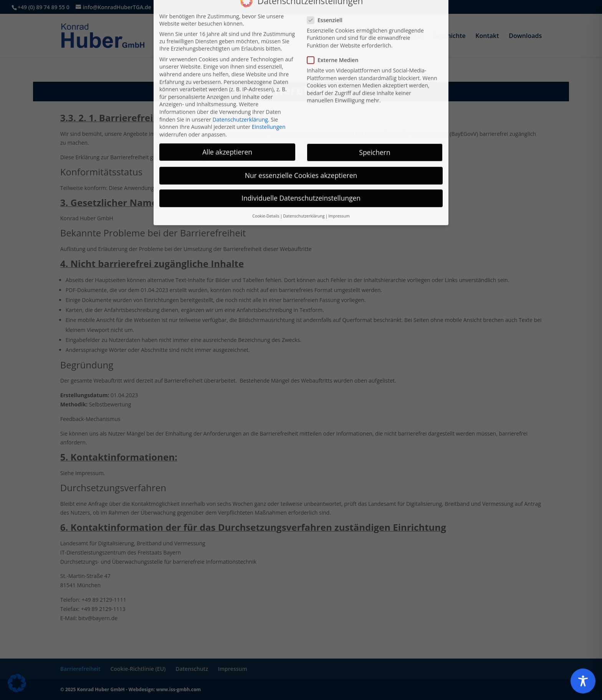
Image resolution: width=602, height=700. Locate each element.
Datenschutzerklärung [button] (304, 163)
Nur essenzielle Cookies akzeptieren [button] (301, 123)
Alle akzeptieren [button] (227, 99)
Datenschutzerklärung (240, 67)
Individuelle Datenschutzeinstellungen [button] (301, 145)
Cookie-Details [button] (266, 163)
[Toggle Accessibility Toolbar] (583, 681)
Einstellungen (269, 74)
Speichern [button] (375, 100)
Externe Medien (336, 7)
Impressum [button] (339, 163)
